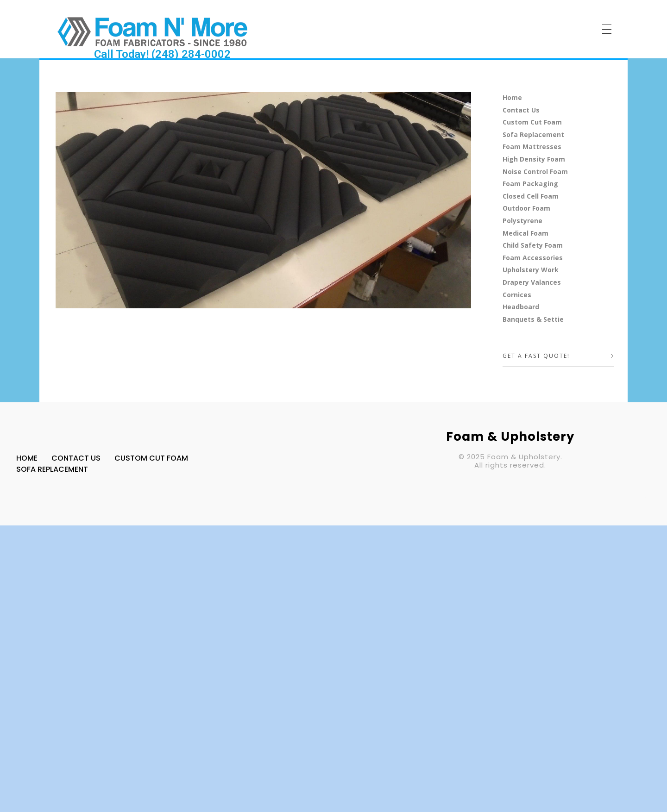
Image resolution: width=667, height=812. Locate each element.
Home (512, 97)
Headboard (521, 307)
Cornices (517, 295)
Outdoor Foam (526, 208)
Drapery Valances (532, 282)
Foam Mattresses (532, 147)
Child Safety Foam (533, 245)
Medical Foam (525, 233)
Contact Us (521, 110)
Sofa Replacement (533, 134)
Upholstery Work (531, 270)
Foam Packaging (530, 184)
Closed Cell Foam (531, 196)
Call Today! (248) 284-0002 (162, 54)
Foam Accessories (533, 258)
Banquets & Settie (533, 319)
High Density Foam (534, 159)
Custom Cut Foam (532, 122)
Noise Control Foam (535, 172)
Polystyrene (522, 221)
